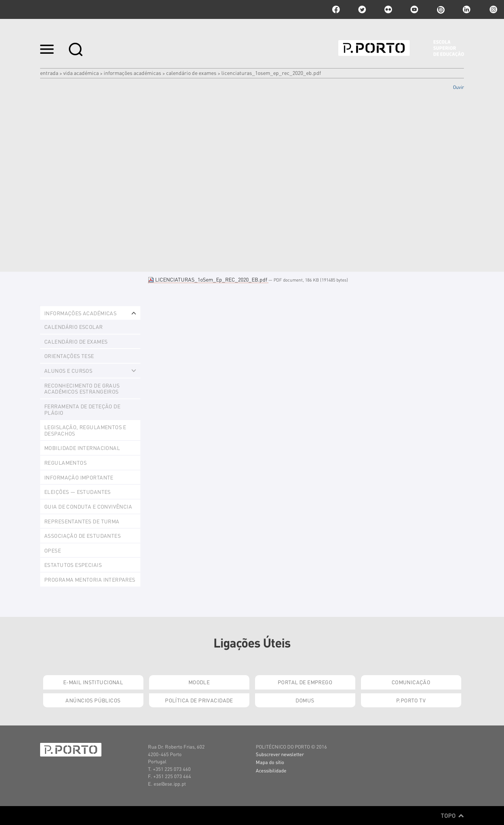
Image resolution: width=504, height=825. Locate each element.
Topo (452, 816)
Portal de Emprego (305, 682)
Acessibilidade (271, 770)
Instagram (493, 9)
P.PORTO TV (411, 700)
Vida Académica (81, 73)
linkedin (467, 9)
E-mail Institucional (93, 682)
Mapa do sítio (270, 762)
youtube (414, 9)
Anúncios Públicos (93, 700)
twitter (362, 9)
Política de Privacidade (199, 700)
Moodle (199, 682)
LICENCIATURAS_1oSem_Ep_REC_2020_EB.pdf (208, 279)
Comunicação (411, 682)
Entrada (49, 73)
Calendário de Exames (191, 73)
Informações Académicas (132, 73)
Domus (305, 700)
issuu (440, 9)
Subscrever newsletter (280, 754)
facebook (336, 9)
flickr (388, 9)
